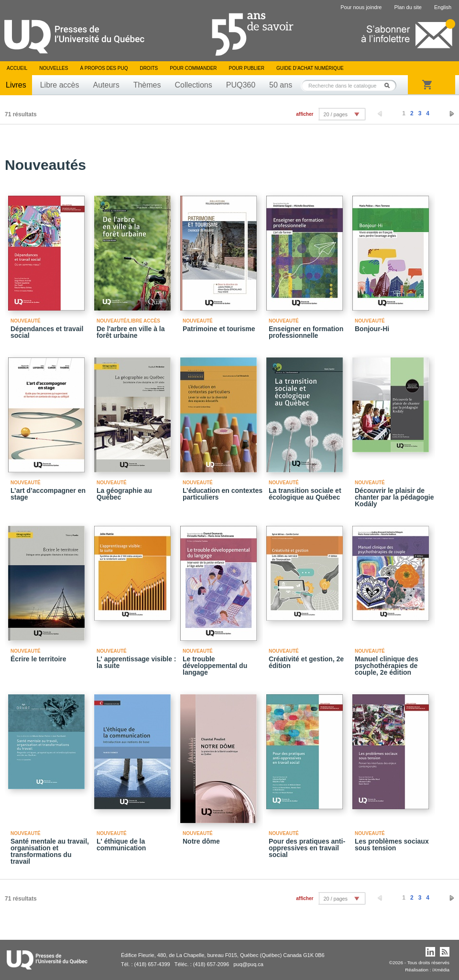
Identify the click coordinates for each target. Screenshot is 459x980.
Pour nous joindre (361, 7)
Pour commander (193, 68)
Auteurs (106, 85)
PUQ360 (241, 85)
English (443, 7)
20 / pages (335, 114)
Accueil (17, 68)
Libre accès (60, 85)
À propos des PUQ (104, 68)
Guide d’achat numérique (310, 68)
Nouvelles (54, 68)
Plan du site (408, 7)
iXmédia (441, 970)
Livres (16, 85)
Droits (149, 68)
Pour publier (247, 68)
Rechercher (390, 85)
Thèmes (147, 85)
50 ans (281, 85)
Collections (193, 85)
